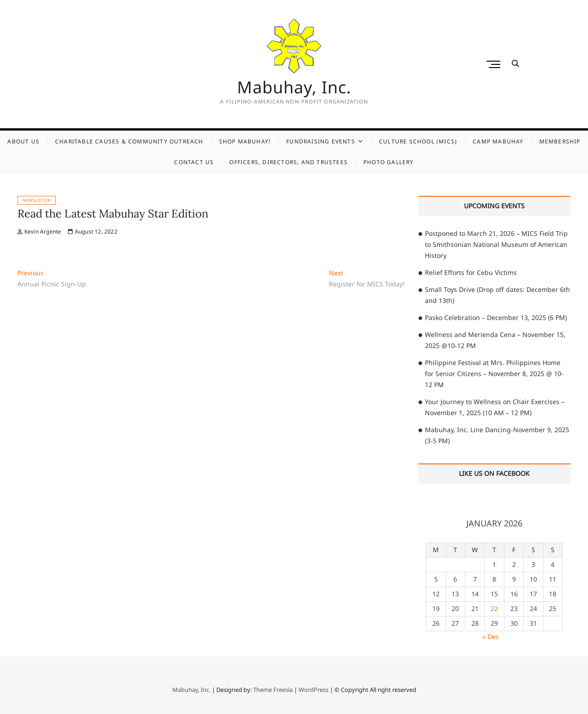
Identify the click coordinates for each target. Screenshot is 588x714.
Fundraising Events (321, 141)
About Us (23, 141)
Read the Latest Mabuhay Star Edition (113, 214)
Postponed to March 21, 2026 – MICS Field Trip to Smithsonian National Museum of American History (496, 244)
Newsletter (37, 200)
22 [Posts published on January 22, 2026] (494, 608)
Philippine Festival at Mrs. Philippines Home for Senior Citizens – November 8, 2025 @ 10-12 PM (494, 374)
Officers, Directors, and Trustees (288, 162)
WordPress (314, 690)
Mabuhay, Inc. (294, 87)
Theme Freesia (273, 690)
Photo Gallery (389, 162)
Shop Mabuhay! (245, 141)
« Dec (491, 637)
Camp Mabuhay (498, 141)
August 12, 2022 (93, 231)
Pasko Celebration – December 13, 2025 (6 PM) (496, 317)
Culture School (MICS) (418, 141)
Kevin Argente (39, 231)
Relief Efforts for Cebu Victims (471, 272)
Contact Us (194, 162)
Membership (560, 141)
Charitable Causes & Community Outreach (129, 141)
